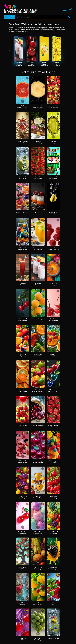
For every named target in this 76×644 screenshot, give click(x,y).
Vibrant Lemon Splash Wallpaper (53, 213)
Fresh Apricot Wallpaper (38, 319)
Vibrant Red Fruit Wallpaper (38, 178)
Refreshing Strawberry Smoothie (38, 284)
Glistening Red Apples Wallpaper (23, 320)
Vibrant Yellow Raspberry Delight (38, 604)
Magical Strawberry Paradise (23, 604)
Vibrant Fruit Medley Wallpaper (53, 107)
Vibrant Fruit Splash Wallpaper (23, 249)
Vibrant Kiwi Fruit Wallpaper (53, 142)
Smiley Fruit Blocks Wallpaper (38, 497)
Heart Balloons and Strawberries (23, 426)
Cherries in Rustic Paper (38, 425)
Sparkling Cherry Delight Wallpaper (23, 533)
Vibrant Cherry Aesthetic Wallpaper (38, 462)
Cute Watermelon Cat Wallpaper (53, 178)
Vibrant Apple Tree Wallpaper (23, 568)
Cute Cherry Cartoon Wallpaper (53, 320)
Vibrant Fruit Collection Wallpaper (38, 391)
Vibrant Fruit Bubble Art (23, 212)
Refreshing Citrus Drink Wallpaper (38, 249)
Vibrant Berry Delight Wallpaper (53, 497)
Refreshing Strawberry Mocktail (23, 284)
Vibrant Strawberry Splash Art (53, 604)
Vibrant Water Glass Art (53, 638)
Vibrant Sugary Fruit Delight (53, 462)
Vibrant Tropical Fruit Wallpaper (53, 533)
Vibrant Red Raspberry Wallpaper (53, 249)
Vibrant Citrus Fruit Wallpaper (53, 284)
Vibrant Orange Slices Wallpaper (23, 391)
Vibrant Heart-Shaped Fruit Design (53, 391)
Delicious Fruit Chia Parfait (38, 213)
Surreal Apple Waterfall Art (23, 178)
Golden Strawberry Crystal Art (23, 142)
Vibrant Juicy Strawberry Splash (53, 568)
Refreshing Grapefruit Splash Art (23, 107)
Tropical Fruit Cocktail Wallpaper (38, 142)
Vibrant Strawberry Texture (53, 426)
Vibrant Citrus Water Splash (38, 355)
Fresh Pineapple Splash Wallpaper (38, 107)
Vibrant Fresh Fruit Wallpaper (38, 568)
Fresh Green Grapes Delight (38, 639)
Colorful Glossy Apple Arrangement (38, 533)
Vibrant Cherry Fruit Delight (23, 497)
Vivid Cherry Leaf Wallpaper (23, 639)
